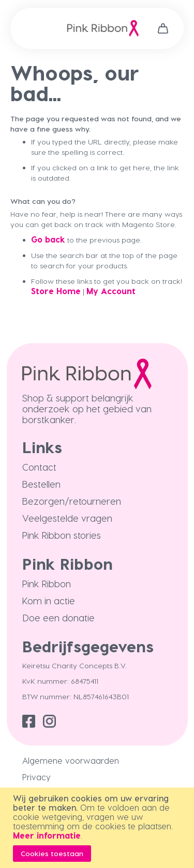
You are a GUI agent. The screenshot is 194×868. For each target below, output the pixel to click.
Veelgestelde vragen (67, 518)
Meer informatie (47, 835)
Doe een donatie (58, 617)
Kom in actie (49, 600)
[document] (98, 828)
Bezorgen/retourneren (72, 501)
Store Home (56, 291)
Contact (39, 467)
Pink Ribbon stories (62, 535)
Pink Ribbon (47, 583)
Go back (48, 239)
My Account (111, 291)
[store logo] (103, 28)
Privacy (36, 777)
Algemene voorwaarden (71, 760)
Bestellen (41, 484)
